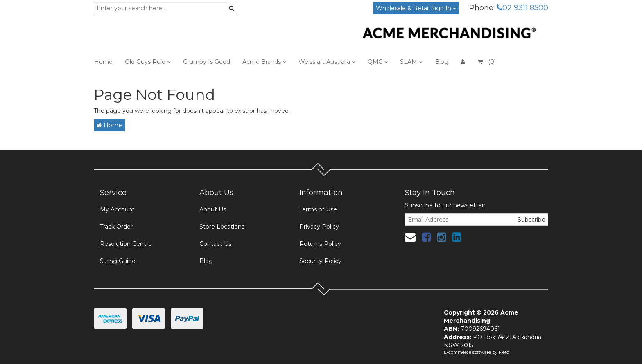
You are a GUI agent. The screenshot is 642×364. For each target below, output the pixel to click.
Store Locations (222, 227)
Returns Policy (320, 244)
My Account (117, 209)
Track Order (116, 227)
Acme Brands (264, 62)
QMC (378, 62)
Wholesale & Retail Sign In (416, 8)
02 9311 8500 (522, 8)
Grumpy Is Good (207, 62)
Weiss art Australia (327, 62)
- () (487, 62)
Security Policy (320, 261)
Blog (442, 62)
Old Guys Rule (148, 62)
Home (103, 62)
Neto (504, 352)
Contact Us (215, 244)
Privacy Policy (319, 227)
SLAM (411, 62)
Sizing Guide (118, 261)
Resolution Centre (126, 244)
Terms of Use (318, 209)
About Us (213, 209)
